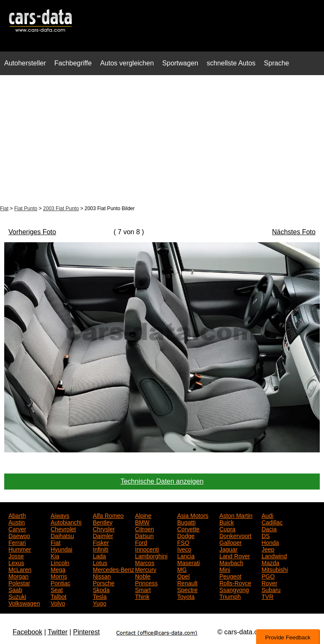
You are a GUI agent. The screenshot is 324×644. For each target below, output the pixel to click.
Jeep (268, 549)
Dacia (269, 528)
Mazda (270, 562)
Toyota (186, 596)
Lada (99, 555)
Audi (267, 515)
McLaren (20, 569)
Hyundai (61, 549)
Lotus (100, 562)
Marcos (145, 562)
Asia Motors (193, 515)
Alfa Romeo (108, 515)
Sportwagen (180, 63)
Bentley (103, 522)
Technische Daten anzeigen (162, 481)
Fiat (4, 208)
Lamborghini (151, 555)
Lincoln (60, 562)
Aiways (60, 515)
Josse (16, 555)
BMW (142, 522)
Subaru (271, 589)
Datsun (144, 535)
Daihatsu (62, 535)
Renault (187, 582)
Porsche (104, 582)
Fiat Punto (26, 208)
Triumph (230, 596)
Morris (59, 576)
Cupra (227, 528)
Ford (141, 542)
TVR (267, 596)
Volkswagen (24, 603)
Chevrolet (63, 528)
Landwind (274, 555)
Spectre (187, 589)
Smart (143, 589)
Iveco (184, 549)
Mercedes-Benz (113, 569)
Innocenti (147, 549)
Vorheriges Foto (32, 232)
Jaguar (228, 549)
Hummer (20, 549)
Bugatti (186, 522)
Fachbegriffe (73, 63)
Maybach (231, 562)
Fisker (101, 542)
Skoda (101, 589)
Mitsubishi (275, 569)
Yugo (100, 603)
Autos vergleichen (127, 63)
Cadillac (272, 522)
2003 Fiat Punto (61, 208)
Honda (270, 542)
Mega (58, 569)
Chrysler (104, 528)
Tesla (100, 596)
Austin (17, 522)
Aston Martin (236, 515)
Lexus (16, 562)
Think (142, 596)
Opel (184, 576)
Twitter (58, 632)
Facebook (27, 632)
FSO (183, 542)
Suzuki (17, 596)
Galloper (231, 542)
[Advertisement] (162, 141)
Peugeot (230, 576)
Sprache (277, 63)
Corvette (188, 528)
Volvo (58, 603)
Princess (146, 582)
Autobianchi (66, 522)
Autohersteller (25, 63)
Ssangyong (234, 589)
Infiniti (101, 549)
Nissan (102, 576)
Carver (17, 528)
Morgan (18, 576)
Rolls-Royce (235, 582)
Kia (55, 555)
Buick (227, 522)
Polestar (19, 582)
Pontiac (61, 582)
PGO (268, 576)
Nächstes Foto (294, 232)
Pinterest (86, 632)
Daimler (103, 535)
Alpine (143, 515)
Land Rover (235, 555)
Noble (143, 576)
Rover (269, 582)
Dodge (186, 535)
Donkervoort (235, 535)
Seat (57, 589)
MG (182, 569)
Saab (15, 589)
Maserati (189, 562)
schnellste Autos (231, 63)
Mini (225, 569)
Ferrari (17, 542)
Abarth (17, 515)
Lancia (186, 555)
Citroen (144, 528)
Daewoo (19, 535)
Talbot (58, 596)
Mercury (146, 569)
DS (266, 535)
